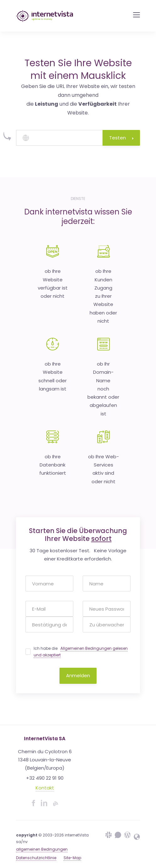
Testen (121, 138)
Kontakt (45, 788)
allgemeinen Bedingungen (42, 849)
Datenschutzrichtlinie (36, 858)
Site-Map (72, 858)
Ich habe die (81, 652)
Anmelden (78, 675)
